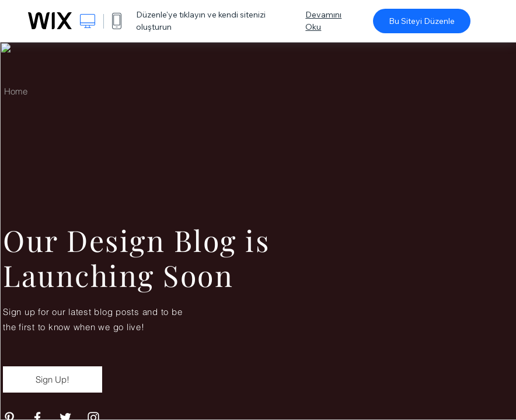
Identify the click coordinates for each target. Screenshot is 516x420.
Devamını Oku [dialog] (323, 21)
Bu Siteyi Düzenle (422, 21)
